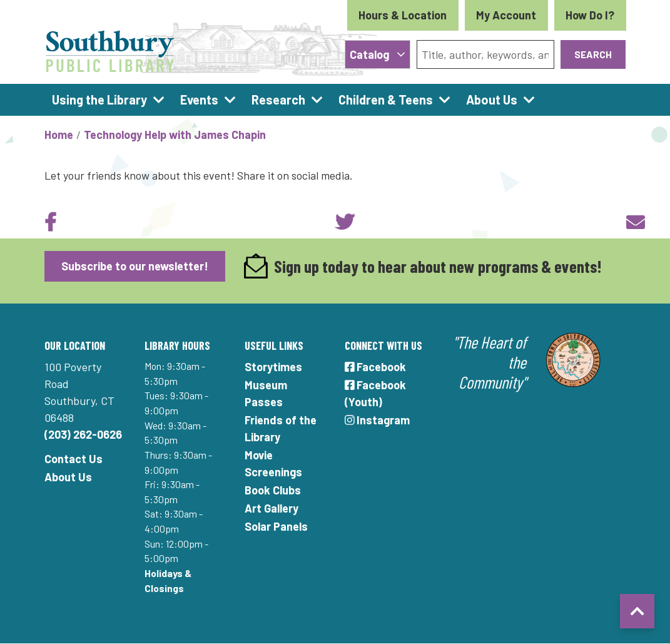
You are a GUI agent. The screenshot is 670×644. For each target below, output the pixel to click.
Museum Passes (266, 393)
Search (593, 54)
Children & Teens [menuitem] (386, 100)
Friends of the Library (281, 428)
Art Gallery (272, 508)
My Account (506, 15)
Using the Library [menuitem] (99, 100)
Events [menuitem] (199, 100)
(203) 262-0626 (83, 434)
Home (59, 135)
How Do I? (590, 15)
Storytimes (273, 367)
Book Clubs (273, 490)
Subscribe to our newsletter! (135, 266)
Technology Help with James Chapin (175, 135)
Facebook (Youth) (376, 393)
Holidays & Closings (168, 580)
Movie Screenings (273, 463)
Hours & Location (403, 15)
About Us (68, 477)
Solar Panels (276, 526)
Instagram (378, 420)
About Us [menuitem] (492, 100)
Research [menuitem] (278, 100)
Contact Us (74, 459)
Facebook (376, 367)
